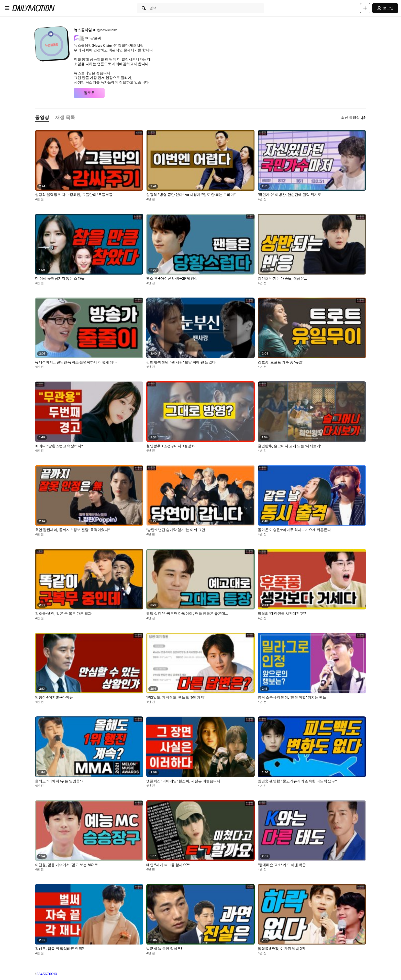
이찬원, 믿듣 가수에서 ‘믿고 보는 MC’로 (66, 865)
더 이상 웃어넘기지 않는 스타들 (60, 279)
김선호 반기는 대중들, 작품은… (282, 279)
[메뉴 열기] (7, 8)
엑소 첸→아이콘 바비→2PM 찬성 (172, 279)
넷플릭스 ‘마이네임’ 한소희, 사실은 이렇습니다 (183, 781)
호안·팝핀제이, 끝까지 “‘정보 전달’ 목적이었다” (73, 530)
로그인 (385, 8)
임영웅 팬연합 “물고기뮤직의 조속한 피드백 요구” (297, 781)
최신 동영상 (354, 118)
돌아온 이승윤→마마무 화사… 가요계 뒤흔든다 (294, 530)
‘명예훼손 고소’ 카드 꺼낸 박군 (282, 865)
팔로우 (89, 93)
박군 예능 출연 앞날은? (164, 949)
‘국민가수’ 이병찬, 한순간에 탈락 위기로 (289, 195)
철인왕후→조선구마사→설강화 (171, 446)
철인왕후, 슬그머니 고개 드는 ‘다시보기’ (289, 446)
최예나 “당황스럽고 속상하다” (59, 446)
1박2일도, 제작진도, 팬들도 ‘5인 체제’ (176, 698)
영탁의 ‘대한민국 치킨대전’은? (282, 614)
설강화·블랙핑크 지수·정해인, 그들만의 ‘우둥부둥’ (74, 195)
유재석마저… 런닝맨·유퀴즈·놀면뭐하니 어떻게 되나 (76, 362)
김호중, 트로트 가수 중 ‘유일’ (281, 362)
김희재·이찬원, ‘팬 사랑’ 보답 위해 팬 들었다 (181, 362)
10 (55, 974)
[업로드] (365, 8)
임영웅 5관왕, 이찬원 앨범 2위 (282, 949)
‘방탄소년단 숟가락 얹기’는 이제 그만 (176, 530)
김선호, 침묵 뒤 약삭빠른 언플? (59, 949)
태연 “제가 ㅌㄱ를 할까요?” (168, 865)
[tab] (42, 118)
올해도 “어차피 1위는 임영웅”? (59, 781)
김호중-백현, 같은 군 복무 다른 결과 (63, 614)
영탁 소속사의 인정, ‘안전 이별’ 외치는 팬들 (292, 698)
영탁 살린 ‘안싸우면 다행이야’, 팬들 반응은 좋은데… (187, 614)
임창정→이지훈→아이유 (54, 698)
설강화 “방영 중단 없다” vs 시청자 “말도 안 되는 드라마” (191, 195)
